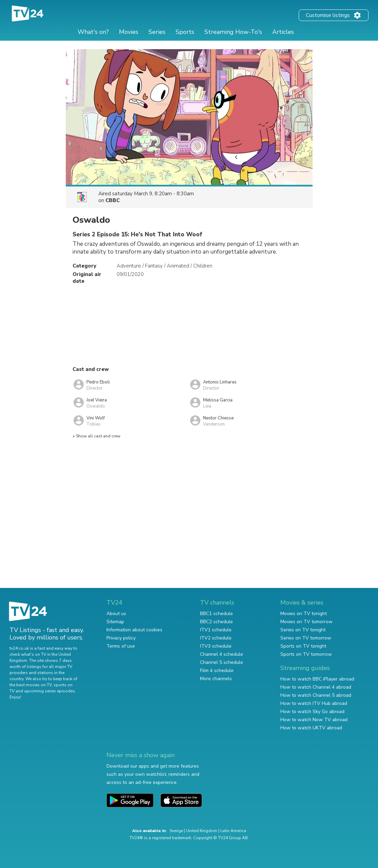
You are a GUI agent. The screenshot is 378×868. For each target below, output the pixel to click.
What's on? (93, 32)
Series (157, 32)
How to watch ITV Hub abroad (314, 703)
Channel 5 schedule (222, 662)
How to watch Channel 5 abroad (316, 695)
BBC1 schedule (216, 614)
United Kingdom (202, 831)
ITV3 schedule (216, 646)
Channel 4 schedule (222, 654)
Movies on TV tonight (304, 614)
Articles (283, 32)
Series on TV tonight (303, 630)
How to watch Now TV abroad (314, 720)
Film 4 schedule (217, 670)
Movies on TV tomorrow (306, 622)
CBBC (113, 200)
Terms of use (121, 646)
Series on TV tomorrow (306, 638)
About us (116, 614)
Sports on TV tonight (303, 646)
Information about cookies (134, 630)
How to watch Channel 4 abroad (316, 687)
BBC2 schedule (216, 622)
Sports (185, 32)
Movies (129, 32)
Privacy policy (121, 638)
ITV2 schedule (216, 638)
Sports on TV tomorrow (306, 654)
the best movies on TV (31, 685)
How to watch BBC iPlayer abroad (317, 679)
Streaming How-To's (233, 32)
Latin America (233, 831)
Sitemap (115, 622)
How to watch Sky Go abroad (312, 712)
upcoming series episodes (49, 691)
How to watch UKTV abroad (311, 728)
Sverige (176, 831)
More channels (216, 679)
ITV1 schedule (216, 630)
